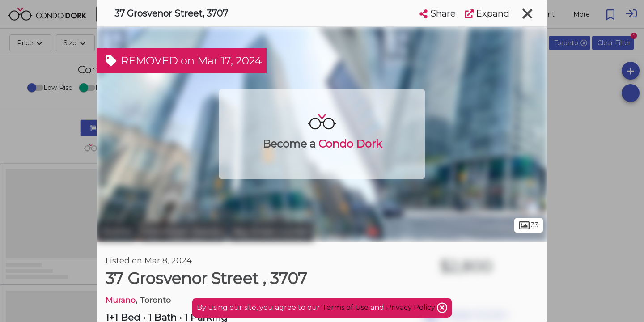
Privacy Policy (411, 307)
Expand (487, 13)
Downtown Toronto (183, 232)
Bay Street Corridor (271, 232)
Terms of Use (345, 307)
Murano (121, 300)
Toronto (117, 232)
